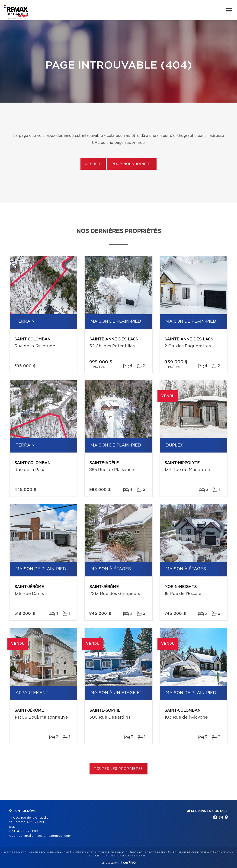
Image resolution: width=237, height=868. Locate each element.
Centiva (128, 862)
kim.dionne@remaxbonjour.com (47, 836)
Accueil (93, 164)
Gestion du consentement (129, 856)
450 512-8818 (28, 831)
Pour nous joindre (132, 164)
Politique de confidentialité (194, 852)
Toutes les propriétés (119, 769)
